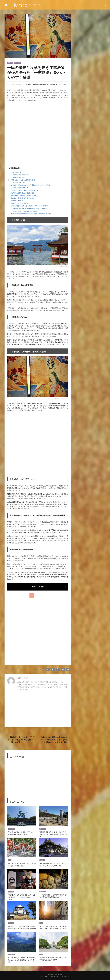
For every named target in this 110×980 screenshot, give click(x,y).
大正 (41, 954)
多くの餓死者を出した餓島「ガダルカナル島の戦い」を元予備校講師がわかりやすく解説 (22, 960)
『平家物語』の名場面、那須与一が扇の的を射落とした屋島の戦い (30, 208)
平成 (41, 923)
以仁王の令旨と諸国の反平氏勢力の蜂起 (23, 198)
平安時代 (10, 63)
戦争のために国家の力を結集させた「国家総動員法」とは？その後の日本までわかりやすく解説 (54, 740)
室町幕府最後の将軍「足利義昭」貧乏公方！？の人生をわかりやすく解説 (53, 864)
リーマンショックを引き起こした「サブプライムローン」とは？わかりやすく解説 (53, 927)
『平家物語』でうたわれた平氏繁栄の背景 (23, 180)
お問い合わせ (58, 975)
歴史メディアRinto (12, 84)
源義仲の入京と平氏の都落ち (20, 203)
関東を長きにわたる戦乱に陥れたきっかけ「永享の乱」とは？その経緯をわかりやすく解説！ (22, 897)
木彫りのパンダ (22, 678)
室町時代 (42, 860)
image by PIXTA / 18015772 (62, 398)
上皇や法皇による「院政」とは (20, 182)
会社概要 (51, 975)
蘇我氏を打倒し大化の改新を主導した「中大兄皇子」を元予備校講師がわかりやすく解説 (53, 834)
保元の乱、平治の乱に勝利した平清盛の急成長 (25, 190)
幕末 (10, 860)
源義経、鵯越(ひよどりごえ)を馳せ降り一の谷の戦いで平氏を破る (30, 206)
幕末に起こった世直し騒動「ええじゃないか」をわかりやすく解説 (22, 864)
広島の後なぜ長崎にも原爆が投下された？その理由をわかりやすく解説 (22, 833)
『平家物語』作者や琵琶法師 (20, 175)
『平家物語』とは (16, 172)
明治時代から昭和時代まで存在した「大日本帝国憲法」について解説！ (53, 959)
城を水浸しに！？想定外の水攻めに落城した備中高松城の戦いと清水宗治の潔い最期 (22, 927)
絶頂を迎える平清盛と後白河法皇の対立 (23, 193)
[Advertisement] (25, 119)
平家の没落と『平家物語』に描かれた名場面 (23, 195)
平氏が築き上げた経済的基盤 (20, 188)
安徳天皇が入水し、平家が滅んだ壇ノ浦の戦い (25, 211)
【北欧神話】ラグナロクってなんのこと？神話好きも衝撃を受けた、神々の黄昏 (21, 740)
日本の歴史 (17, 63)
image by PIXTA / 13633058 (62, 267)
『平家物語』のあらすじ (18, 177)
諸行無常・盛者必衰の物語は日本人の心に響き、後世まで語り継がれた (31, 214)
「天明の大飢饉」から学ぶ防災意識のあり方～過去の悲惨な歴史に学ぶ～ (53, 896)
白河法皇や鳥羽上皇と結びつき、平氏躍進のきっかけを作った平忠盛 (31, 185)
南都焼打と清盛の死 (17, 201)
